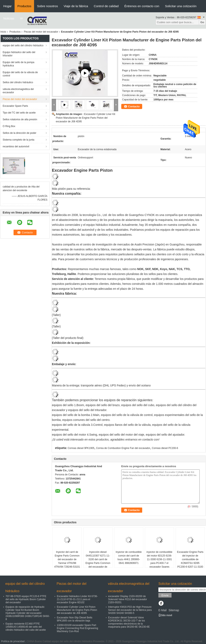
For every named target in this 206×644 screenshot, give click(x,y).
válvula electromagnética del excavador (18, 91)
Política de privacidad (13, 641)
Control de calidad (106, 6)
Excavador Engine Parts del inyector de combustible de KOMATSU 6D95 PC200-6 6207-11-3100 (190, 559)
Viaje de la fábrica (76, 6)
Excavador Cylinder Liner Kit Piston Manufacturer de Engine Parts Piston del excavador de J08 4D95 (85, 118)
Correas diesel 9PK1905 (81, 448)
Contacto (134, 106)
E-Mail (163, 610)
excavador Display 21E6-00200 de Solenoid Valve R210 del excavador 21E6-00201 (128, 599)
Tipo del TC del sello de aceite (19, 113)
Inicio (3, 32)
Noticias (9, 18)
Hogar (7, 6)
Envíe (165, 595)
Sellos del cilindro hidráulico (18, 82)
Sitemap (174, 610)
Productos (24, 6)
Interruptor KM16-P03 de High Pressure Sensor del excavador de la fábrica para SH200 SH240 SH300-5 (130, 610)
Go (202, 22)
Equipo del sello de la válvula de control (20, 74)
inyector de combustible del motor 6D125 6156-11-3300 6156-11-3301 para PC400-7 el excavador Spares (159, 559)
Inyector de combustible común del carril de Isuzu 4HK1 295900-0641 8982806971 (129, 558)
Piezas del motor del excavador (41, 32)
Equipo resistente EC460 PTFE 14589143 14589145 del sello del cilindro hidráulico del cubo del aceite (26, 627)
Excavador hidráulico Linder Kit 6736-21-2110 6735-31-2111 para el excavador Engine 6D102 (77, 599)
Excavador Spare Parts (15, 106)
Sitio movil (165, 615)
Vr (21, 18)
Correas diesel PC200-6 (165, 448)
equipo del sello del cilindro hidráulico (23, 45)
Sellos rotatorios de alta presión (20, 119)
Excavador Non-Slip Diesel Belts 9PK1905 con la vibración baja (75, 619)
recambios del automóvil (16, 147)
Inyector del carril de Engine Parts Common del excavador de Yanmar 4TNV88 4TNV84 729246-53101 (67, 559)
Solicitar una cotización (181, 6)
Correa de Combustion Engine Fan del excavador (123, 448)
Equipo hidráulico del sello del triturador (19, 54)
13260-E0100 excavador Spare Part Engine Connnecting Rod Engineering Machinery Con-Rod (77, 628)
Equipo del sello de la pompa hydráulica (18, 64)
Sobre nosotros (47, 6)
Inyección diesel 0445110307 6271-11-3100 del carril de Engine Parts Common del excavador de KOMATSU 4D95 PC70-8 (98, 563)
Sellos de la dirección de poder (19, 133)
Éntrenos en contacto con (142, 6)
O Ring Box (9, 126)
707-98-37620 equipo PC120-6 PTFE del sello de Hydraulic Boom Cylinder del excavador (26, 599)
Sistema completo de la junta (18, 140)
